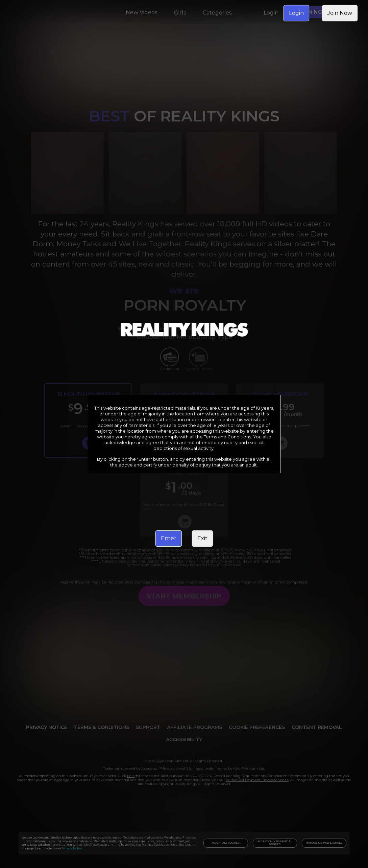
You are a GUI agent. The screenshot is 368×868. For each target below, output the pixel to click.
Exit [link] (202, 538)
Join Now (340, 13)
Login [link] (296, 13)
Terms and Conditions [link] (227, 437)
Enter (169, 538)
